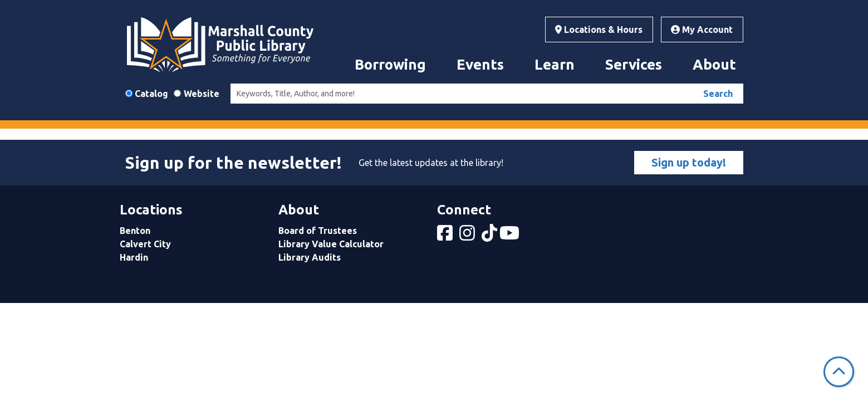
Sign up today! (689, 162)
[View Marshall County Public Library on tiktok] (491, 236)
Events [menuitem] (480, 64)
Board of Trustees (318, 231)
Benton (135, 231)
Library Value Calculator (331, 244)
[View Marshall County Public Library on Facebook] (446, 236)
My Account (702, 30)
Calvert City (145, 244)
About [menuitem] (714, 64)
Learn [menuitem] (555, 64)
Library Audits (310, 257)
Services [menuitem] (634, 64)
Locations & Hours (599, 30)
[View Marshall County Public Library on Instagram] (468, 236)
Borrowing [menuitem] (390, 64)
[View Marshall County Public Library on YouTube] (511, 236)
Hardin (134, 257)
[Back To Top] (839, 372)
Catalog (151, 94)
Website (202, 94)
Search (718, 94)
